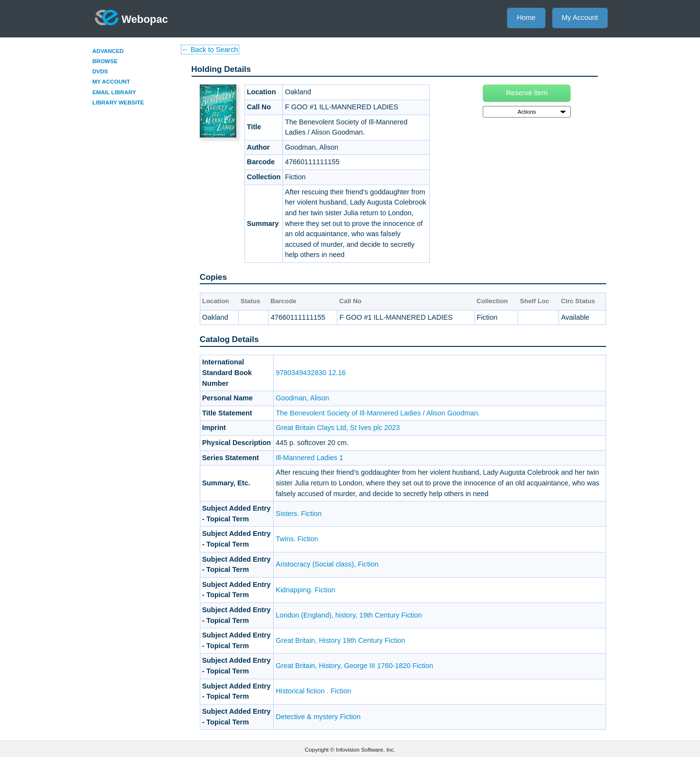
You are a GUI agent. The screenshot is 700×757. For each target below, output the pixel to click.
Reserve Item (527, 93)
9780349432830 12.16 (311, 373)
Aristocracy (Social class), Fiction (327, 564)
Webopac (131, 17)
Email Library (114, 92)
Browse (105, 61)
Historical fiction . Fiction (313, 691)
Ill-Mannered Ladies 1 (309, 458)
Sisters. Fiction (298, 514)
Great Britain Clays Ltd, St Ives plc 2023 (338, 428)
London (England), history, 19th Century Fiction (349, 615)
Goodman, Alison (302, 398)
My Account (580, 17)
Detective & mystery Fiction (318, 717)
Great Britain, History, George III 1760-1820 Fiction (354, 666)
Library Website (118, 103)
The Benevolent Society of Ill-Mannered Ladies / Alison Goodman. (378, 413)
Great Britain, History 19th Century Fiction (340, 640)
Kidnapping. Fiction (305, 590)
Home (526, 17)
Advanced (108, 51)
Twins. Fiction (297, 539)
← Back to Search (210, 50)
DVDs (100, 71)
